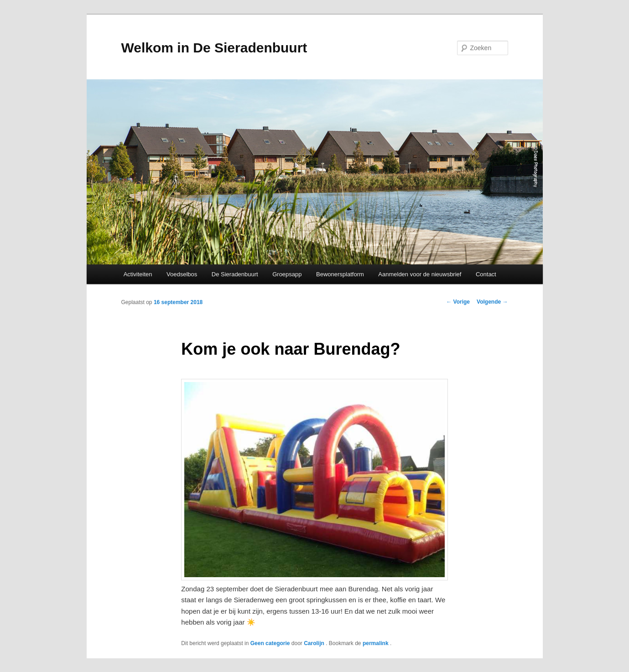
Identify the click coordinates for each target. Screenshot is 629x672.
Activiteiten (138, 274)
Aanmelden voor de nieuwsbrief (420, 274)
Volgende (492, 302)
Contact (486, 274)
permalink (376, 643)
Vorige (458, 302)
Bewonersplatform (340, 274)
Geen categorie (270, 643)
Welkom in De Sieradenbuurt (214, 48)
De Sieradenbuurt (235, 274)
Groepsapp (287, 274)
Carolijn (315, 643)
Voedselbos (182, 274)
